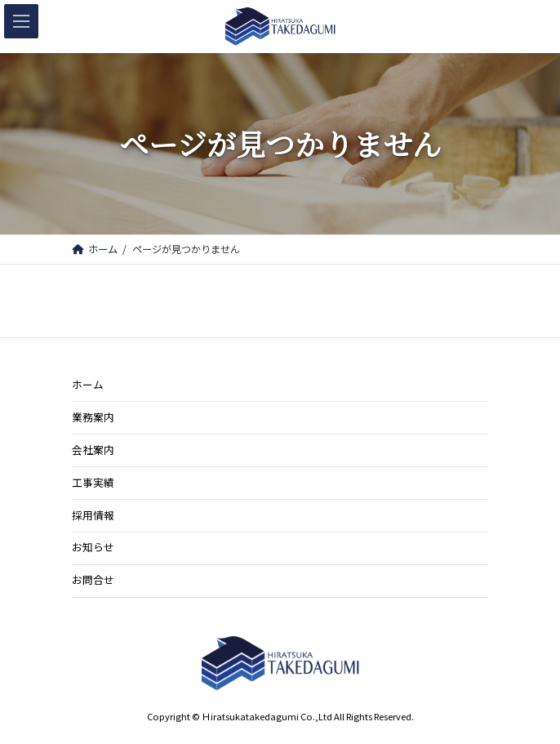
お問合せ (93, 579)
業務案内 (93, 417)
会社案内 (93, 450)
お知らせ (93, 547)
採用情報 (93, 514)
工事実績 (93, 482)
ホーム (88, 384)
